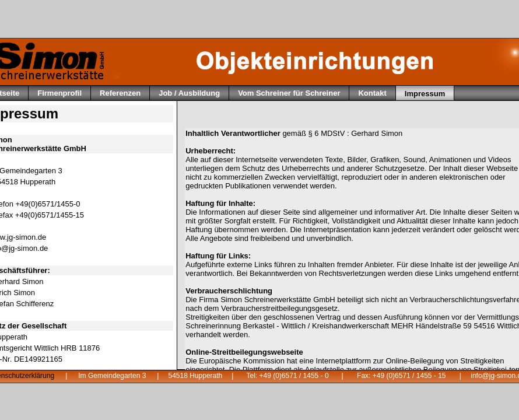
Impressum (425, 94)
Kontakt (372, 93)
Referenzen (120, 93)
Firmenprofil (59, 93)
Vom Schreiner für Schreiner (289, 93)
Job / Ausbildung (189, 93)
